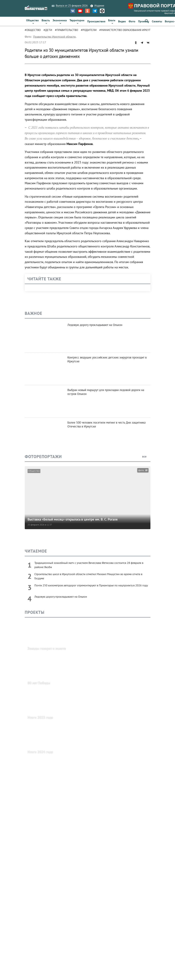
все (146, 456)
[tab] (34, 30)
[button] (147, 21)
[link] (32, 21)
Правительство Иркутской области (54, 37)
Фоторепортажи (43, 457)
